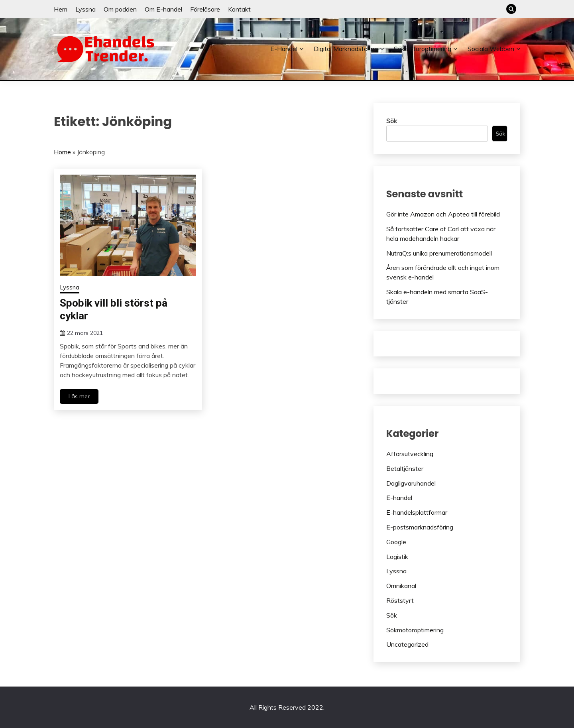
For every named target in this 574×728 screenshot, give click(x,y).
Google (396, 542)
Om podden (120, 9)
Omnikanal (401, 586)
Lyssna (86, 9)
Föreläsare (205, 9)
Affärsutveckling (410, 454)
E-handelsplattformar (417, 512)
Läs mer (79, 396)
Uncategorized (407, 644)
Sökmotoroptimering (423, 49)
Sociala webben (491, 49)
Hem (61, 9)
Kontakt (239, 9)
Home (62, 152)
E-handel (284, 49)
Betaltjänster (405, 468)
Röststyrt (400, 600)
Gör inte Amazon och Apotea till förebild (443, 214)
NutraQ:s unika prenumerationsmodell (439, 253)
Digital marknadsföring (346, 49)
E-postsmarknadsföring (420, 527)
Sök (392, 121)
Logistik (397, 557)
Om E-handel (163, 9)
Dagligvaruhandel (411, 483)
